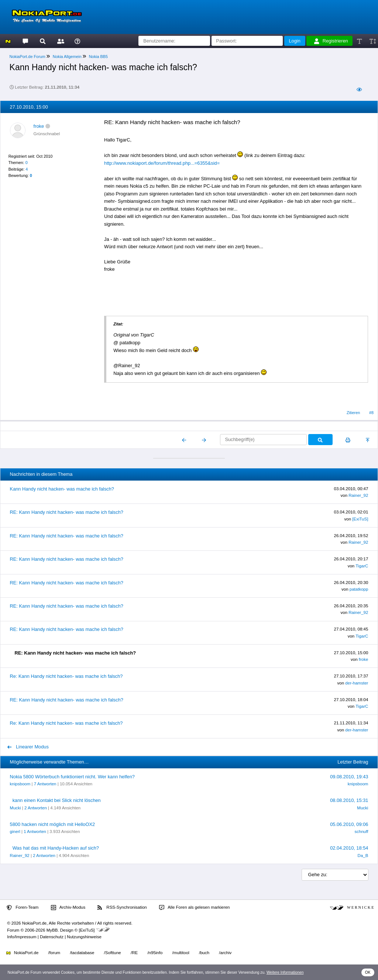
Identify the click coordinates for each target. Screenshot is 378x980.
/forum (54, 953)
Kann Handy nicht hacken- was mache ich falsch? (62, 489)
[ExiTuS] (360, 519)
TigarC (362, 566)
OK (368, 972)
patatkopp (359, 589)
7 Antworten (45, 784)
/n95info (155, 953)
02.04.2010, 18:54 (349, 848)
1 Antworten (35, 832)
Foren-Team (23, 908)
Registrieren (331, 41)
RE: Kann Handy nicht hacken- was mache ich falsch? (67, 512)
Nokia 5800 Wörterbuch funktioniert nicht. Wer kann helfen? (72, 777)
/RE (134, 953)
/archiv (225, 953)
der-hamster (357, 683)
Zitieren (353, 413)
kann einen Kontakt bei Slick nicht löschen (57, 800)
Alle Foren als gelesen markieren (195, 908)
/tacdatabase (82, 953)
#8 (371, 413)
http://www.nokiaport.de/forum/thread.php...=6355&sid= (162, 163)
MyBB (52, 930)
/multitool (181, 953)
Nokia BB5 (98, 57)
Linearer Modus (28, 747)
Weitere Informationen (285, 972)
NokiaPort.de (22, 953)
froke (39, 126)
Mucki (16, 808)
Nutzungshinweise (84, 937)
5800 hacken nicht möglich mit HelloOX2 (52, 824)
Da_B (363, 856)
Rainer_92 (358, 495)
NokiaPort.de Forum (28, 57)
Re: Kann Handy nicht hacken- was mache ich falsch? (66, 676)
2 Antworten (36, 808)
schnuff (361, 832)
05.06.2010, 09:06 (349, 824)
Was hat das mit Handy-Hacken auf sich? (56, 848)
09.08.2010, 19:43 (349, 777)
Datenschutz (52, 937)
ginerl (15, 832)
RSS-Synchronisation (122, 908)
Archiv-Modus (68, 908)
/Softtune (113, 953)
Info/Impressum (22, 937)
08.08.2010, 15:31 (349, 800)
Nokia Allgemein (67, 57)
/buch (204, 953)
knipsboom (20, 784)
